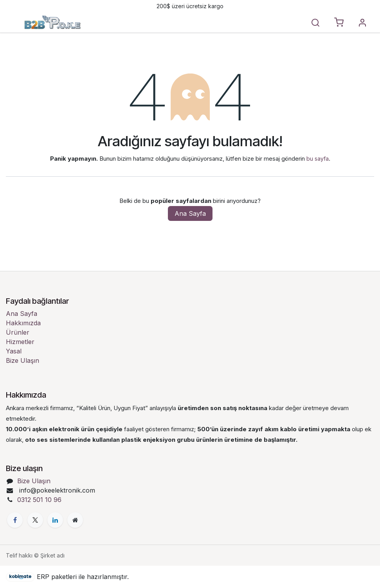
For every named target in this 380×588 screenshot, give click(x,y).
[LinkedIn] (55, 520)
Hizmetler (20, 342)
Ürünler (18, 332)
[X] (35, 520)
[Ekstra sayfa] (75, 520)
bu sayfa (318, 159)
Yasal (14, 351)
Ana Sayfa (190, 213)
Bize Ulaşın (23, 360)
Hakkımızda (23, 323)
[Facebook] (15, 520)
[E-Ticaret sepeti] (339, 23)
